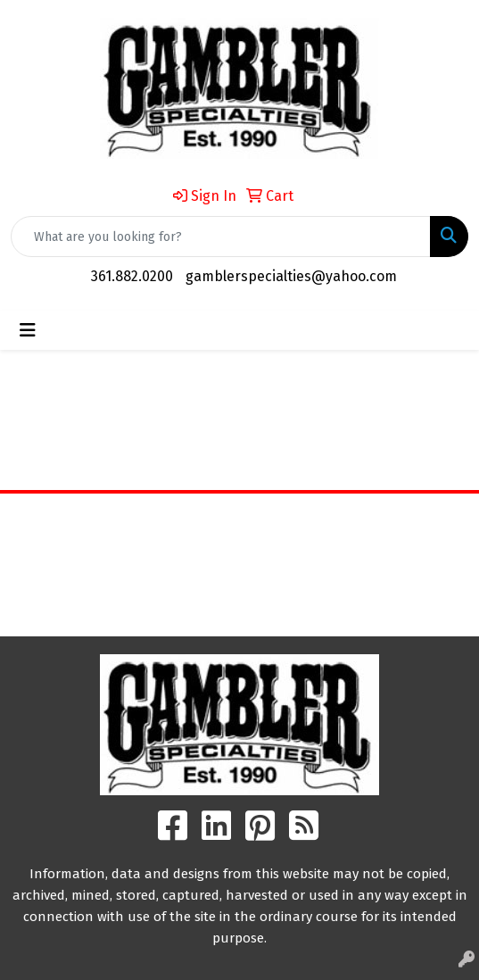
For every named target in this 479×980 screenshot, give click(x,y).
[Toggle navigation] (28, 330)
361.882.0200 (132, 276)
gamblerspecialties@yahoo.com (291, 276)
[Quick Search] (221, 237)
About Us (239, 545)
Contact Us (239, 570)
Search (240, 609)
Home (239, 520)
